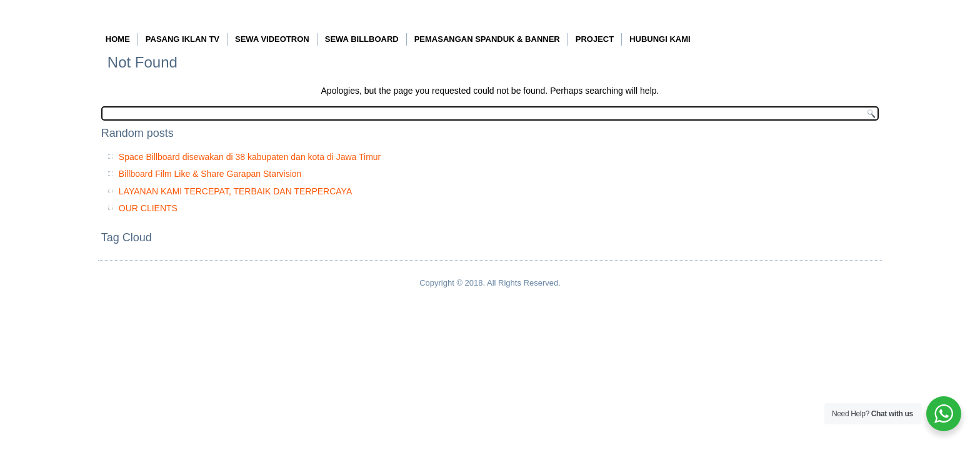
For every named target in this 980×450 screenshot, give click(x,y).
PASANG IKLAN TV (182, 39)
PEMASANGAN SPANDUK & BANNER (487, 39)
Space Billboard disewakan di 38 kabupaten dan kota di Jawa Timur (250, 157)
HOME (118, 39)
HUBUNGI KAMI (660, 39)
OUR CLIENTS (148, 208)
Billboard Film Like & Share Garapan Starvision (210, 174)
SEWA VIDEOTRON (272, 39)
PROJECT (595, 39)
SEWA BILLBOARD (362, 39)
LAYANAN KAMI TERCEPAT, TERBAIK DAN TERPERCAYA (235, 191)
